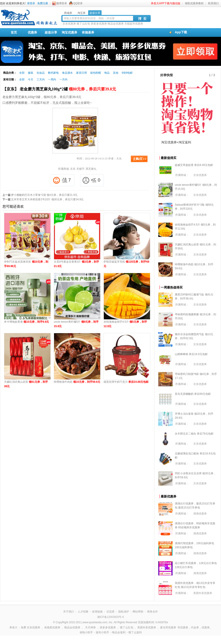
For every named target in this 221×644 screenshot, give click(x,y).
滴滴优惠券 (200, 514)
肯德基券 (88, 32)
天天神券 (90, 627)
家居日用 (81, 73)
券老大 (13, 627)
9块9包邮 (127, 73)
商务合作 (152, 612)
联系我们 (213, 3)
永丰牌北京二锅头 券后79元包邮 (194, 434)
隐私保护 (124, 612)
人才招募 (83, 612)
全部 (22, 73)
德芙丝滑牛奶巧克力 (126, 382)
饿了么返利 (135, 632)
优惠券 (32, 32)
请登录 (31, 3)
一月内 (63, 79)
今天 (31, 79)
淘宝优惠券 (69, 32)
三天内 (41, 79)
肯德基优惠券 (52, 627)
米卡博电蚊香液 (26, 322)
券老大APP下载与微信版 (166, 3)
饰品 (107, 73)
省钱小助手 (86, 632)
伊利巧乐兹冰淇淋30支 (26, 264)
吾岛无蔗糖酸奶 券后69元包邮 (193, 394)
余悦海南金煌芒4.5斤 (125, 324)
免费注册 (43, 3)
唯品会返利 (119, 632)
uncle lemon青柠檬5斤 (76, 324)
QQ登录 (78, 3)
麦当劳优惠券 (168, 627)
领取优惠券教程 (194, 3)
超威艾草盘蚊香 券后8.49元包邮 (194, 165)
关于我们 (69, 612)
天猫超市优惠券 (134, 24)
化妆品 (41, 73)
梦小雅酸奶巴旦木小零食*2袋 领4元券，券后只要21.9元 (44, 195)
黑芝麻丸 (91, 169)
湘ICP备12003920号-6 (110, 617)
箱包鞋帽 (96, 73)
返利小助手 (102, 632)
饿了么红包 (83, 24)
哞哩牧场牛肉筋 (77, 382)
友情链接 (97, 612)
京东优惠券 (69, 24)
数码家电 (53, 73)
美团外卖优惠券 (203, 593)
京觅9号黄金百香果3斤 (76, 264)
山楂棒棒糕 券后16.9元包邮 (191, 354)
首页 (14, 32)
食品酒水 (67, 73)
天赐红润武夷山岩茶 (26, 384)
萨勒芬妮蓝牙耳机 (126, 264)
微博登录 (62, 3)
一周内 (52, 79)
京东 (73, 169)
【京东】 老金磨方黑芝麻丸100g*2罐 (59, 89)
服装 (31, 73)
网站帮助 (138, 612)
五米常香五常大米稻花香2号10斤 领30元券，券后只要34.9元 (47, 199)
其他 (116, 73)
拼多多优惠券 (99, 24)
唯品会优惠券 (116, 24)
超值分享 (51, 32)
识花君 (110, 612)
